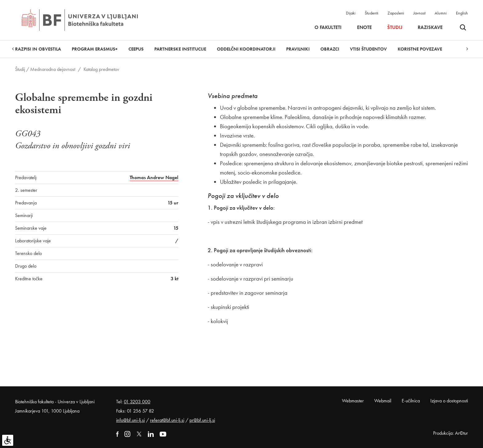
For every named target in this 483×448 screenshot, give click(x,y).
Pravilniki (298, 49)
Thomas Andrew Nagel (154, 177)
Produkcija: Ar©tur (451, 433)
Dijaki (351, 13)
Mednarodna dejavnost (53, 69)
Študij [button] (395, 27)
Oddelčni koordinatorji (246, 49)
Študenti (371, 13)
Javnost (419, 13)
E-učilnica (411, 401)
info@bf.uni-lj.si (130, 420)
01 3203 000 (137, 402)
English (462, 13)
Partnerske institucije (180, 49)
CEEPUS (136, 49)
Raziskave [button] (430, 27)
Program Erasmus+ (95, 49)
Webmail (383, 401)
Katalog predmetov (101, 69)
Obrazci (330, 49)
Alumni (441, 13)
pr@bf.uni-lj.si (202, 420)
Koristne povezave (420, 49)
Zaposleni (396, 13)
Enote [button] (364, 27)
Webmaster (353, 401)
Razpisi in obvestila (38, 49)
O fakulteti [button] (328, 27)
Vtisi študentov (368, 49)
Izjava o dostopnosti (449, 401)
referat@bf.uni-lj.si (167, 420)
